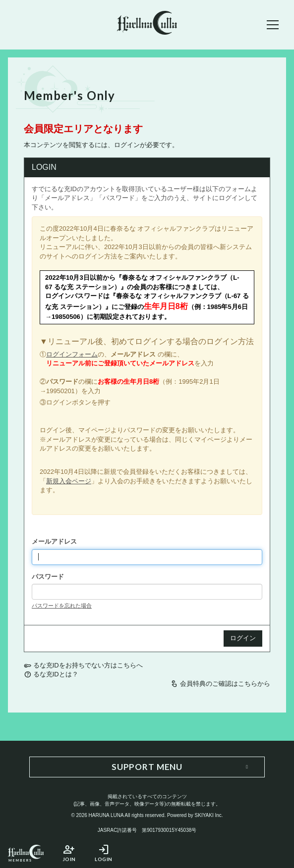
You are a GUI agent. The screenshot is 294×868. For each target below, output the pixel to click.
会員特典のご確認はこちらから (225, 684)
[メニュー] (273, 25)
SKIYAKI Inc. (209, 815)
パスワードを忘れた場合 (62, 606)
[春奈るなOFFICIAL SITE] (147, 25)
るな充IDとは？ (56, 674)
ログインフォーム (72, 354)
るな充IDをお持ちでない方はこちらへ (88, 665)
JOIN (69, 853)
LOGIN (104, 853)
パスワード (48, 577)
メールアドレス (54, 541)
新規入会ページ (69, 481)
